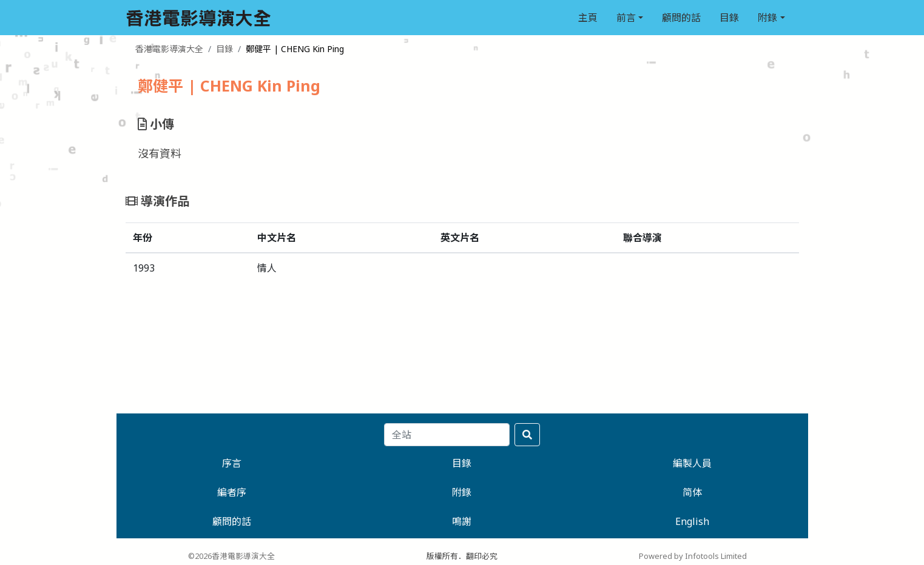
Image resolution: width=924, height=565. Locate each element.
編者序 (232, 492)
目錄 (729, 18)
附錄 (767, 18)
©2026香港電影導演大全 (231, 556)
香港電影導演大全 (169, 49)
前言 (626, 18)
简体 (692, 492)
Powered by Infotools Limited (693, 556)
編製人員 (692, 463)
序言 (232, 463)
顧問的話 (681, 18)
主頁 (588, 18)
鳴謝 (462, 521)
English (692, 521)
